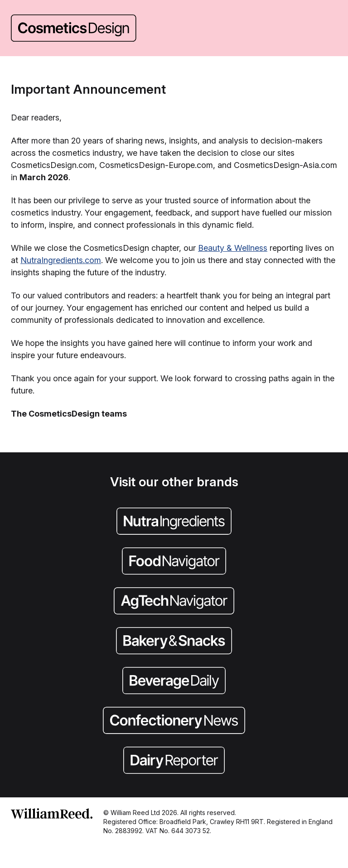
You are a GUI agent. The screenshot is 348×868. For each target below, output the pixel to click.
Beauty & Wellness (233, 248)
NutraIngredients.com (61, 260)
